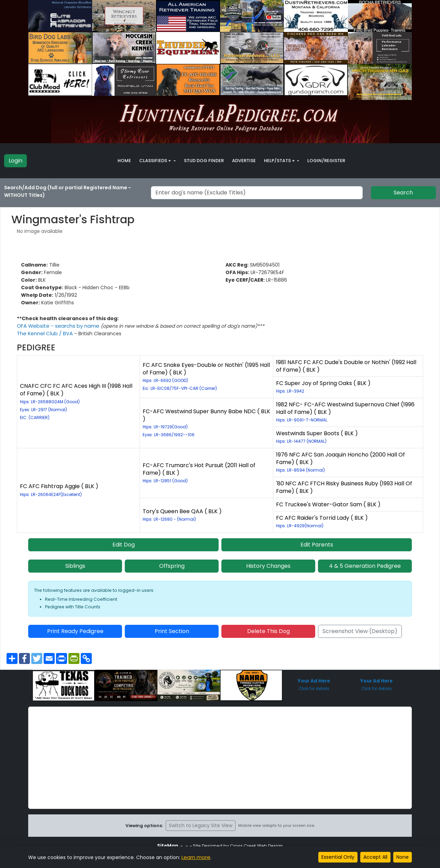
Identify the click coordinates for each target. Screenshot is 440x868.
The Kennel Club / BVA (44, 334)
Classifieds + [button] (156, 161)
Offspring (172, 566)
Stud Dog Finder (204, 161)
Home (124, 161)
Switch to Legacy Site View (201, 825)
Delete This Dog (268, 631)
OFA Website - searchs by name (57, 326)
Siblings (75, 566)
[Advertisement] (220, 758)
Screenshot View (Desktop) (360, 631)
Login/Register (326, 161)
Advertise (244, 161)
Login (15, 161)
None (403, 857)
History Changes (268, 566)
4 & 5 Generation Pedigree (365, 566)
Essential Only (338, 857)
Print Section (172, 631)
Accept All (375, 857)
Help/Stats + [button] (280, 161)
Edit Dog (124, 545)
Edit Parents (317, 545)
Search (403, 193)
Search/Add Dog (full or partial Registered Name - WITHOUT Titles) (68, 191)
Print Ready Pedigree (75, 631)
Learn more (195, 857)
